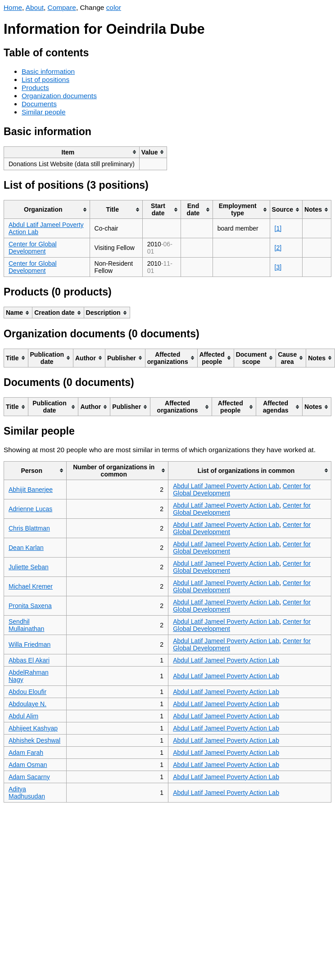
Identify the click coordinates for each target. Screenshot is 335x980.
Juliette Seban (29, 567)
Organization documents (59, 96)
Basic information (48, 71)
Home (13, 7)
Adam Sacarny (29, 777)
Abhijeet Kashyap (33, 728)
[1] (278, 228)
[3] (278, 267)
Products (35, 88)
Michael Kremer (31, 586)
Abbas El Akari (29, 660)
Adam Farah (26, 753)
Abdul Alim (23, 716)
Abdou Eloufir (27, 692)
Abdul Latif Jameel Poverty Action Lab (226, 486)
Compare (62, 7)
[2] (278, 248)
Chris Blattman (29, 528)
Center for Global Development (33, 248)
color (114, 7)
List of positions (45, 79)
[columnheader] (72, 152)
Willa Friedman (29, 644)
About (35, 7)
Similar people (44, 112)
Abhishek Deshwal (34, 740)
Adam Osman (28, 765)
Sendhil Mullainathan (26, 625)
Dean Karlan (26, 548)
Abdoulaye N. (27, 704)
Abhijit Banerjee (31, 490)
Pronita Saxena (30, 606)
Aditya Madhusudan (27, 793)
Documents (39, 104)
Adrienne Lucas (30, 509)
